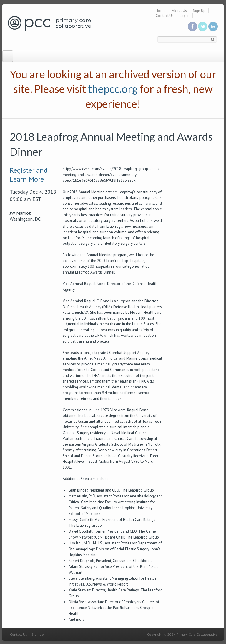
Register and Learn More (29, 175)
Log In (185, 16)
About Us (179, 11)
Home (161, 11)
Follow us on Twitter (203, 26)
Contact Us (165, 16)
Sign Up (199, 11)
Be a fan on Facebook (192, 26)
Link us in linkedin (213, 26)
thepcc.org (113, 89)
